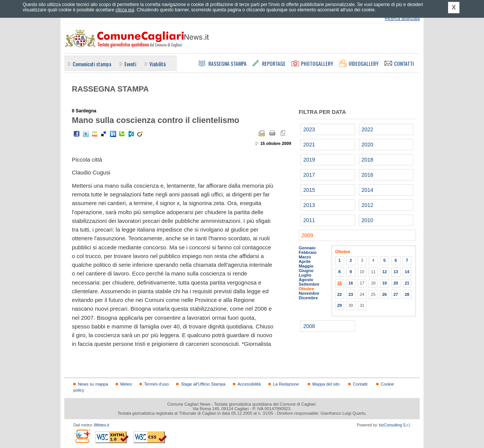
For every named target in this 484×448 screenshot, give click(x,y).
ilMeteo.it (101, 425)
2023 (309, 129)
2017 (309, 175)
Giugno (306, 271)
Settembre (309, 284)
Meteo (126, 384)
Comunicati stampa (92, 64)
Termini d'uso (156, 384)
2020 (367, 145)
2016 (367, 175)
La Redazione (286, 384)
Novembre (309, 293)
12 (385, 272)
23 (351, 294)
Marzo (305, 257)
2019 (309, 160)
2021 (309, 145)
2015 (309, 190)
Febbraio (308, 252)
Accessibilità (249, 384)
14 (407, 272)
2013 (309, 205)
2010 (367, 220)
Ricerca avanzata (402, 19)
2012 (367, 205)
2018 (367, 160)
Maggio (306, 266)
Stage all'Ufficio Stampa (203, 384)
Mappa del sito (326, 384)
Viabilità (157, 64)
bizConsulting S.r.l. (395, 425)
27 (396, 294)
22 (340, 294)
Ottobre (306, 289)
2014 (367, 190)
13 (396, 272)
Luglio (305, 275)
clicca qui (125, 10)
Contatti (360, 384)
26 (385, 294)
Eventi (130, 64)
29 (340, 305)
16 (351, 283)
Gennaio (307, 248)
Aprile (305, 261)
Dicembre (308, 298)
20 (396, 283)
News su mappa (93, 384)
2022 (367, 129)
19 (385, 283)
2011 (309, 220)
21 (407, 283)
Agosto (306, 280)
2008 (309, 326)
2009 (307, 235)
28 (407, 294)
